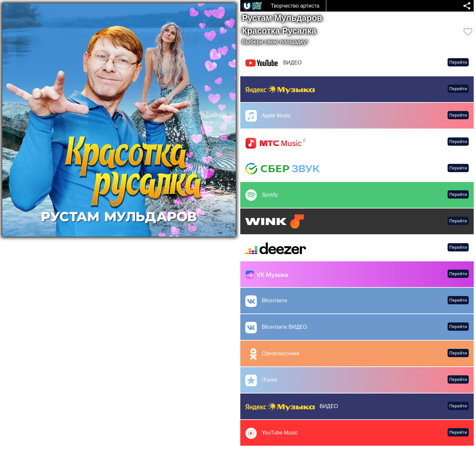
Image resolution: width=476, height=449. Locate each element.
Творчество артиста (295, 6)
